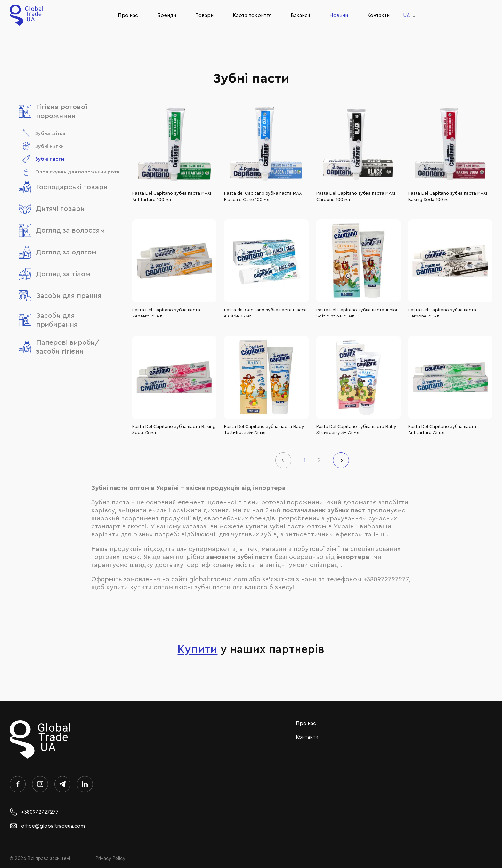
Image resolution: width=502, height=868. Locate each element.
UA (407, 15)
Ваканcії (300, 15)
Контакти (378, 15)
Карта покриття (252, 15)
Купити (197, 649)
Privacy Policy (110, 859)
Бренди (167, 15)
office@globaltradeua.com (47, 826)
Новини (339, 15)
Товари (204, 15)
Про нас (128, 15)
